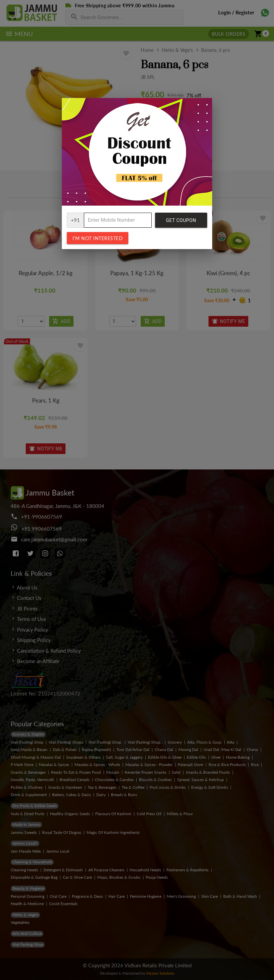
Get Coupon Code (181, 223)
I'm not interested (98, 238)
